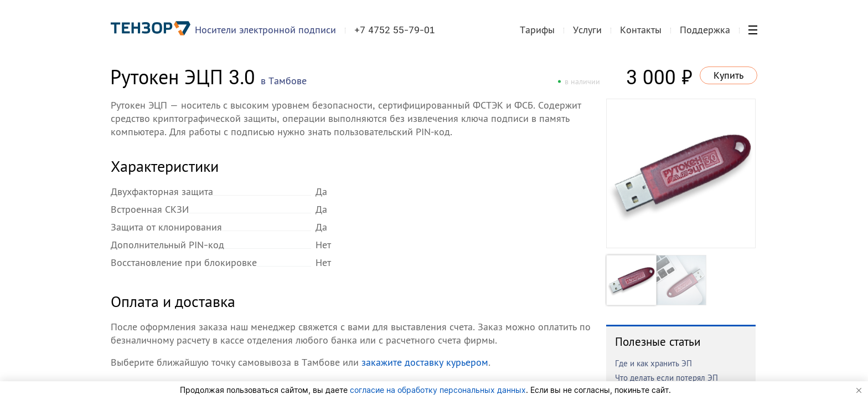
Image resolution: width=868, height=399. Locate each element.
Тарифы (537, 30)
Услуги (587, 30)
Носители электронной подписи (265, 30)
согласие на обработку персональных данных (438, 390)
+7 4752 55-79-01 (395, 30)
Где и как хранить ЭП (653, 363)
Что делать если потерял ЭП (666, 378)
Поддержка (705, 30)
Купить (728, 75)
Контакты (641, 30)
